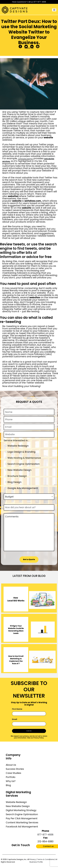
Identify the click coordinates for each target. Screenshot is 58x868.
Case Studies (13, 773)
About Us (11, 765)
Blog (8, 785)
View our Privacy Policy (35, 738)
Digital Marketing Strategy (21, 810)
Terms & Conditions (46, 859)
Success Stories (15, 769)
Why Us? (11, 781)
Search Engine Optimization (22, 814)
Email (15, 719)
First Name (17, 709)
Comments (29, 532)
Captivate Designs (25, 159)
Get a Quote (29, 559)
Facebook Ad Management (22, 827)
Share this (29, 48)
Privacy (33, 859)
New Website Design (18, 806)
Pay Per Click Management (22, 818)
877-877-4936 (40, 2)
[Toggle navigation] (54, 10)
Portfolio (11, 777)
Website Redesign (16, 802)
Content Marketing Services (22, 822)
